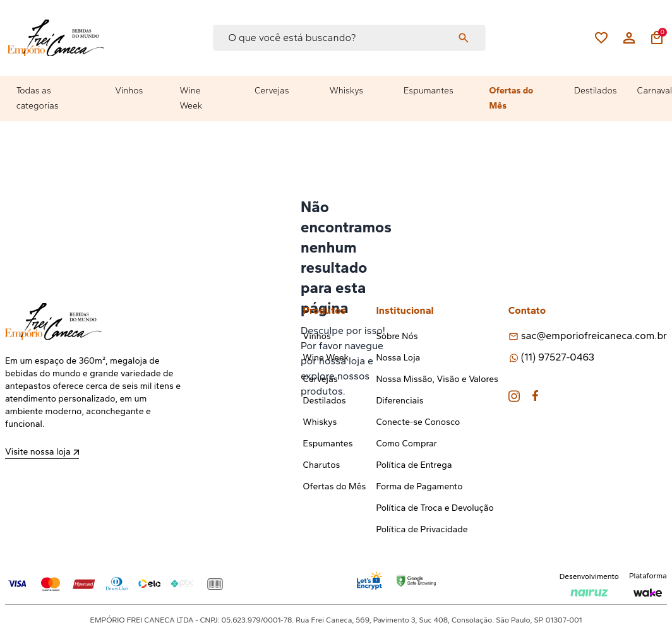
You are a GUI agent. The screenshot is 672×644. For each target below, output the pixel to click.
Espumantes (429, 91)
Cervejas (272, 91)
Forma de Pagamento (419, 486)
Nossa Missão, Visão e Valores (437, 379)
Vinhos (129, 91)
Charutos (322, 465)
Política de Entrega (414, 465)
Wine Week (191, 98)
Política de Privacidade (422, 529)
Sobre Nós (397, 336)
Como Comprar (406, 444)
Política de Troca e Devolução (435, 508)
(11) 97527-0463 (558, 357)
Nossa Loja (398, 358)
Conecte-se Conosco (418, 422)
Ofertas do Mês (512, 98)
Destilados (596, 91)
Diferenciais (399, 401)
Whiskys (346, 91)
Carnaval (655, 91)
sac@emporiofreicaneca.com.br (594, 336)
